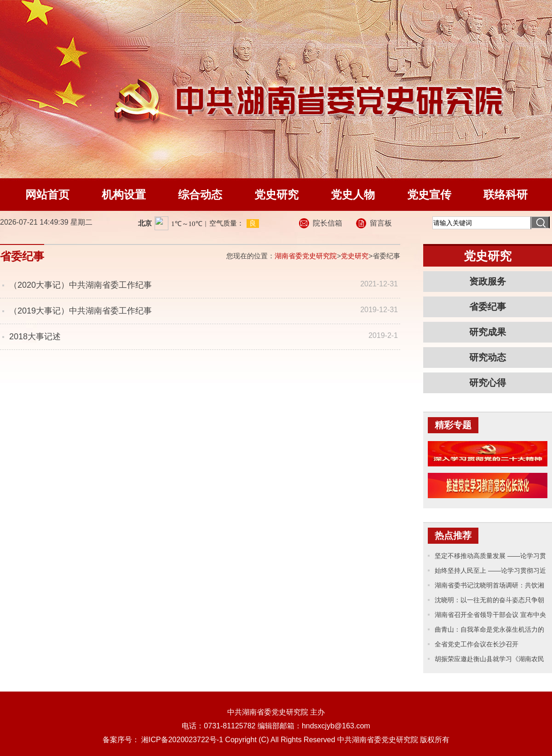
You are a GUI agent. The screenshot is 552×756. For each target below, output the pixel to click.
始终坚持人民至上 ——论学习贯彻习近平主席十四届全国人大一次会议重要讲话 (490, 572)
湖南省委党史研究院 (306, 256)
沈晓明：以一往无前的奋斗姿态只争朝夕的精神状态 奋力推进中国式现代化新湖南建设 (490, 602)
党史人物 (353, 195)
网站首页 (47, 195)
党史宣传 (429, 195)
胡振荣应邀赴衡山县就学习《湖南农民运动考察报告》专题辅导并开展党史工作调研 (489, 661)
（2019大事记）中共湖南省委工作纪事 (80, 311)
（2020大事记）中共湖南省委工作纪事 (80, 285)
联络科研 (506, 195)
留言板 (381, 223)
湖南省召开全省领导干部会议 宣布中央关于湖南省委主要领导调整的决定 (490, 616)
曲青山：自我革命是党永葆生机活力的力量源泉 (489, 631)
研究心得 (488, 383)
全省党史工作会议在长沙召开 (477, 644)
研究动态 (488, 357)
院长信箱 (328, 223)
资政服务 (488, 281)
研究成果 (488, 332)
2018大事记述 (35, 337)
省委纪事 (488, 307)
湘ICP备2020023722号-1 (182, 740)
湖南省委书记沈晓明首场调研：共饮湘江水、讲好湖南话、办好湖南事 (489, 587)
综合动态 (200, 195)
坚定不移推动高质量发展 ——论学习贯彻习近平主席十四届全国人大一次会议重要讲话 (490, 558)
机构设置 (124, 195)
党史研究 (276, 195)
